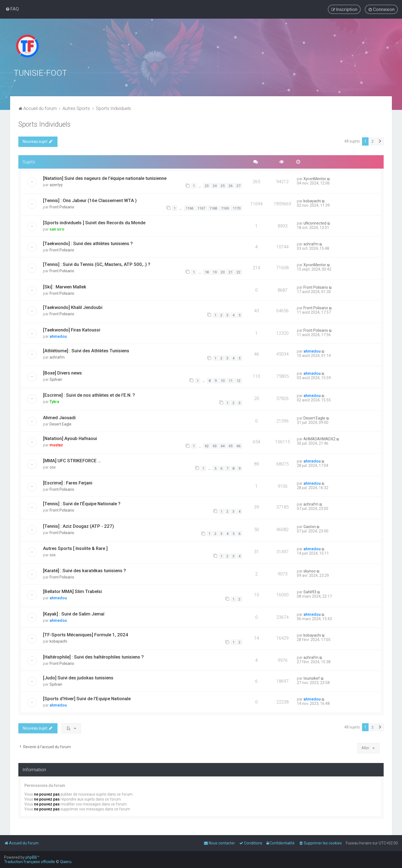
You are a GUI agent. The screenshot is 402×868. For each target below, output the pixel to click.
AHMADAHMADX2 (319, 438)
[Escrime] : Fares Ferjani (68, 483)
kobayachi (312, 200)
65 (231, 446)
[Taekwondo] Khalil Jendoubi (73, 307)
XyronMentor (315, 178)
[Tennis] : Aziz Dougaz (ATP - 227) (78, 526)
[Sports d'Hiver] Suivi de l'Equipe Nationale (87, 698)
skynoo (310, 571)
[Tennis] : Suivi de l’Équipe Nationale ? (82, 503)
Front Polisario (62, 206)
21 (231, 272)
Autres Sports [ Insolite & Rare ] (75, 548)
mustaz (56, 444)
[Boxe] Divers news (62, 372)
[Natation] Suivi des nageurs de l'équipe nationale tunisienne (105, 178)
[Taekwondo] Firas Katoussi (72, 329)
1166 (189, 208)
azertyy (56, 184)
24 (215, 185)
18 (207, 272)
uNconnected (315, 223)
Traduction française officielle (30, 862)
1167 (201, 208)
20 (223, 272)
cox (53, 467)
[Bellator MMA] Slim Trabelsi (72, 591)
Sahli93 (310, 592)
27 (239, 185)
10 (223, 380)
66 (239, 446)
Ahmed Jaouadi (59, 417)
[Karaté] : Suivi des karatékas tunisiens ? (84, 570)
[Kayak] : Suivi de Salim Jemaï (74, 613)
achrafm (311, 243)
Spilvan (56, 379)
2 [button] (373, 141)
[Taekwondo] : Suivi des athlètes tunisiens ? (88, 243)
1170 (237, 208)
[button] (380, 141)
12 (239, 380)
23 (207, 185)
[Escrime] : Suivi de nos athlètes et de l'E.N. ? (89, 395)
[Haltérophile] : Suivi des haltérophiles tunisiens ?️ (93, 656)
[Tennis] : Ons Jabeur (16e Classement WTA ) (90, 200)
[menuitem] (12, 9)
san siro (57, 229)
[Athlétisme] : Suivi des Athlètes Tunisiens (86, 350)
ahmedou (58, 336)
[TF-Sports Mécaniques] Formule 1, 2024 (86, 634)
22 (239, 272)
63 (215, 446)
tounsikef (312, 678)
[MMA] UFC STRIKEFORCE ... (72, 460)
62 (207, 446)
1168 (213, 208)
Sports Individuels (44, 124)
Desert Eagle (61, 424)
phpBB (31, 857)
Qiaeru (66, 862)
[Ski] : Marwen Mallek (65, 286)
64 (223, 446)
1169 (225, 208)
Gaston (310, 526)
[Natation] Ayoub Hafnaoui (70, 438)
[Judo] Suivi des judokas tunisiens (78, 677)
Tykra (54, 401)
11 (231, 380)
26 (231, 185)
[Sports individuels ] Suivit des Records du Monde (94, 222)
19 (215, 272)
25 (223, 185)
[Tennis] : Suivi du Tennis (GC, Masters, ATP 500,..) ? (97, 264)
